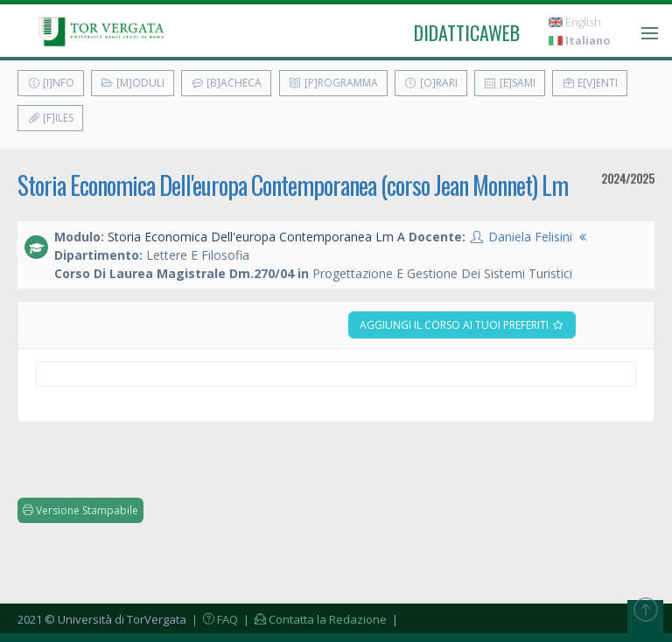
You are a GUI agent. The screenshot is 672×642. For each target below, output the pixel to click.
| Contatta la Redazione (314, 619)
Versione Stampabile (80, 510)
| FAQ (213, 619)
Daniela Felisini (530, 237)
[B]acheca (226, 83)
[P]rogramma (333, 83)
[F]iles (50, 118)
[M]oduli (133, 83)
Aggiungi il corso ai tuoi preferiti (462, 325)
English (575, 22)
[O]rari (431, 83)
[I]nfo (51, 83)
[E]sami (510, 83)
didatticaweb (467, 32)
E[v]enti (590, 83)
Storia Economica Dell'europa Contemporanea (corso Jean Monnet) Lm (293, 185)
